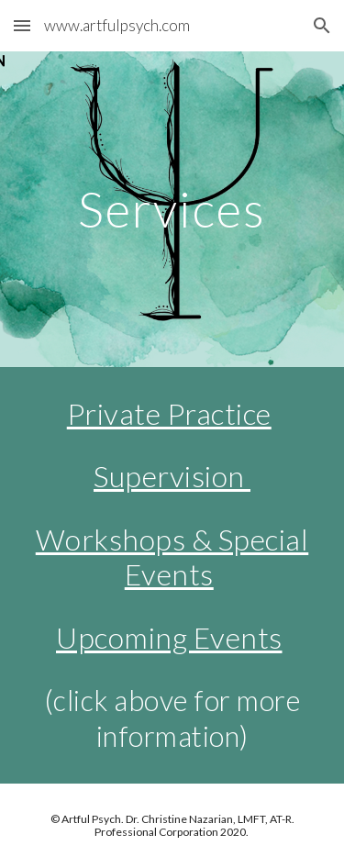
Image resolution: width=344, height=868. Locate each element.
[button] (22, 25)
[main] (172, 209)
